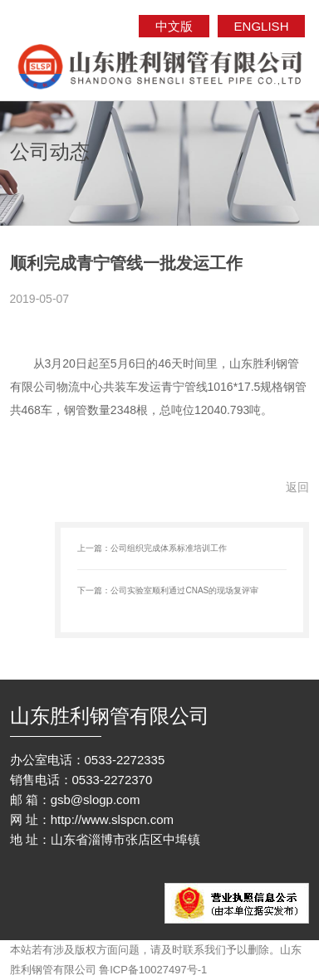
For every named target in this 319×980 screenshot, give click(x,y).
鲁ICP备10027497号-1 (153, 970)
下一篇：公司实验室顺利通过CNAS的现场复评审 (168, 590)
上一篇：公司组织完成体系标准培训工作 (152, 548)
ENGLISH (262, 26)
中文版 (174, 26)
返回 (297, 487)
